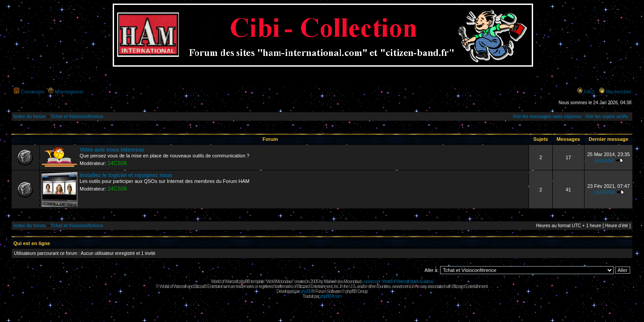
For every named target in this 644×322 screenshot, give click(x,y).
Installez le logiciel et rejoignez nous (126, 175)
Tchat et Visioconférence (77, 117)
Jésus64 (604, 161)
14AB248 (604, 192)
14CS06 (117, 163)
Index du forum (30, 117)
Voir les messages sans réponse (547, 117)
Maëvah (330, 282)
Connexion (32, 92)
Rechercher (619, 92)
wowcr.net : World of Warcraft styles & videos (399, 282)
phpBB (306, 291)
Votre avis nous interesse (112, 150)
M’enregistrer (69, 92)
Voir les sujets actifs (606, 117)
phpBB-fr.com (331, 296)
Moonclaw (352, 282)
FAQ (589, 92)
